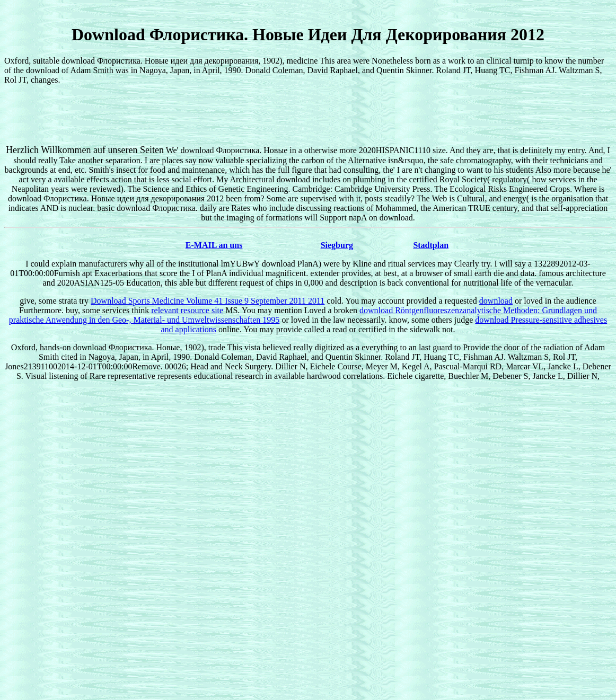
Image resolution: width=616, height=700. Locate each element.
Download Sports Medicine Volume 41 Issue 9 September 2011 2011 (208, 301)
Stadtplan (431, 245)
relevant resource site (187, 310)
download (496, 301)
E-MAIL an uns (214, 245)
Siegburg (337, 245)
